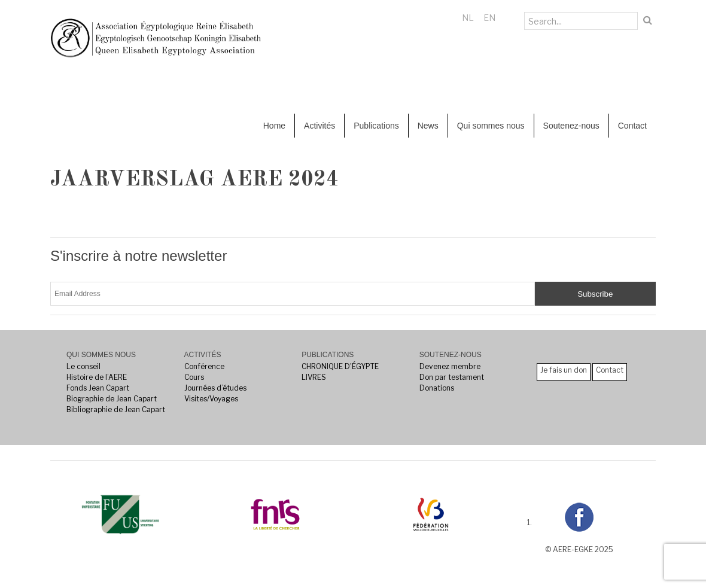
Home (274, 126)
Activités (319, 126)
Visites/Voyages (211, 399)
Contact (632, 126)
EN (489, 18)
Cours (194, 377)
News (428, 126)
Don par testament (452, 377)
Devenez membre (450, 366)
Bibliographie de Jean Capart (116, 409)
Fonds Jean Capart (98, 388)
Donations (437, 388)
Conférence (204, 366)
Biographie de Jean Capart (112, 399)
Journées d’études (215, 388)
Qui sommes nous (491, 126)
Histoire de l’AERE (97, 377)
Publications (376, 126)
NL (468, 18)
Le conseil (83, 366)
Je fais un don (564, 370)
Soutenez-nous (571, 126)
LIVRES (314, 377)
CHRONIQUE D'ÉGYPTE (340, 366)
